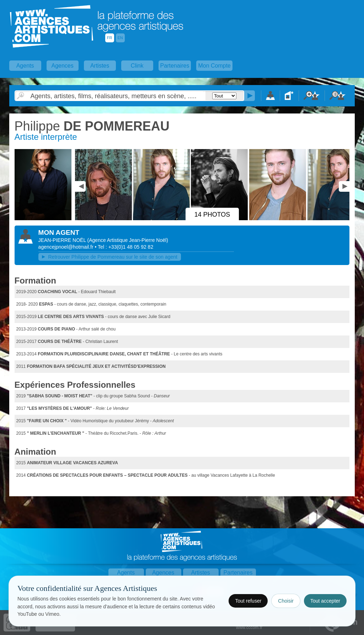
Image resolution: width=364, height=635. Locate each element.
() (128, 240)
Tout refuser (248, 601)
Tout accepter (325, 601)
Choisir (286, 601)
